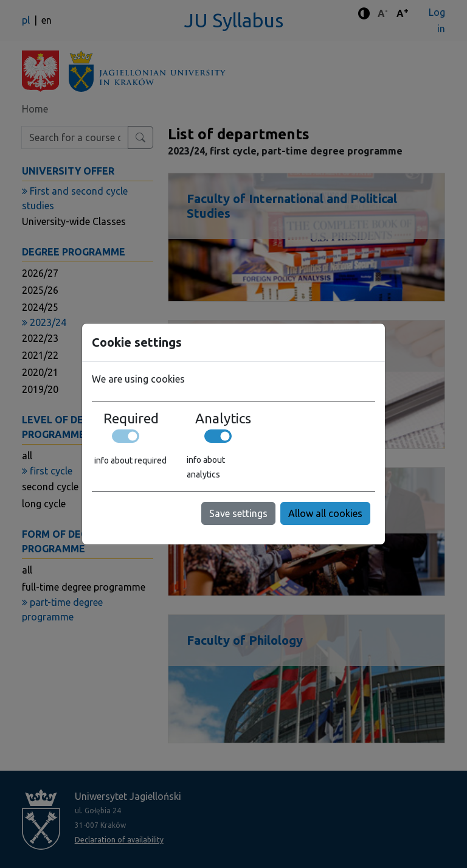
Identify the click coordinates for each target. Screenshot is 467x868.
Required (131, 418)
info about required (130, 460)
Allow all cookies (325, 513)
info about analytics (206, 467)
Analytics (223, 418)
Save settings (238, 513)
